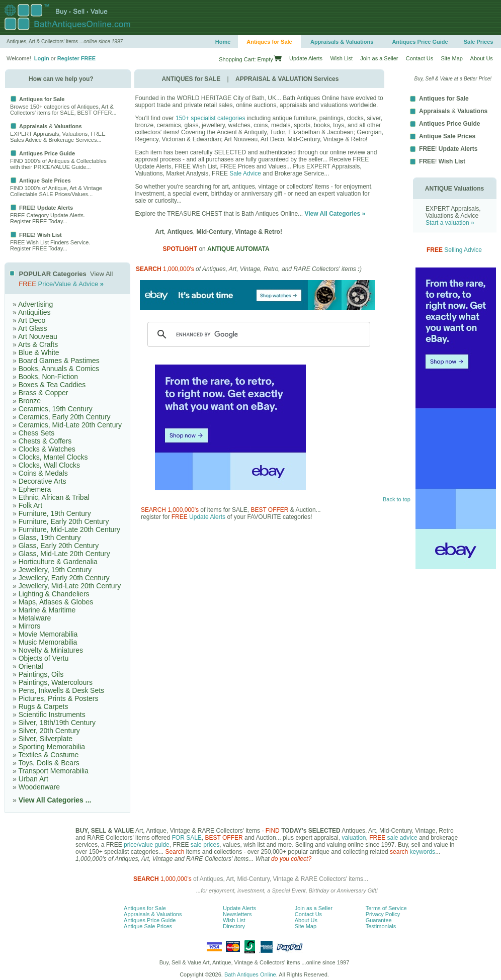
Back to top (397, 499)
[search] (257, 334)
